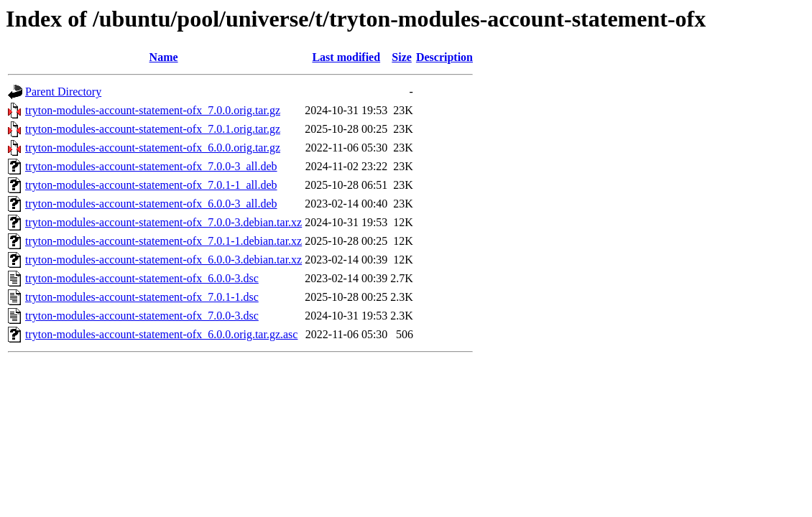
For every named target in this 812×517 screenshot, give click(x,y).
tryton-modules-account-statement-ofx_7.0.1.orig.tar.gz (153, 129)
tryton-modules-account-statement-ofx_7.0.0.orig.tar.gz (153, 110)
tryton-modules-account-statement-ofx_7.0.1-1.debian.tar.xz (163, 241)
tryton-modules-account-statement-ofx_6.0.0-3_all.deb (151, 204)
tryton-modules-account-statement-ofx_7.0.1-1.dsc (142, 297)
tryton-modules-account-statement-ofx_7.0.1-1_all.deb (151, 185)
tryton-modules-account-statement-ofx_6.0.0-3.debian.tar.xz (163, 260)
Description (444, 57)
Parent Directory (63, 92)
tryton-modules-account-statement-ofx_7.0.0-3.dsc (142, 316)
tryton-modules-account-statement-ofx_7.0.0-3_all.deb (151, 166)
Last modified (346, 57)
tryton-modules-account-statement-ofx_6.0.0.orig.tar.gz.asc (161, 334)
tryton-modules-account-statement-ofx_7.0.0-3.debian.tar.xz (163, 222)
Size (402, 57)
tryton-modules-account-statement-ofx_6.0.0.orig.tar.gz (153, 148)
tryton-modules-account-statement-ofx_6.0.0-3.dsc (142, 278)
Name (164, 57)
